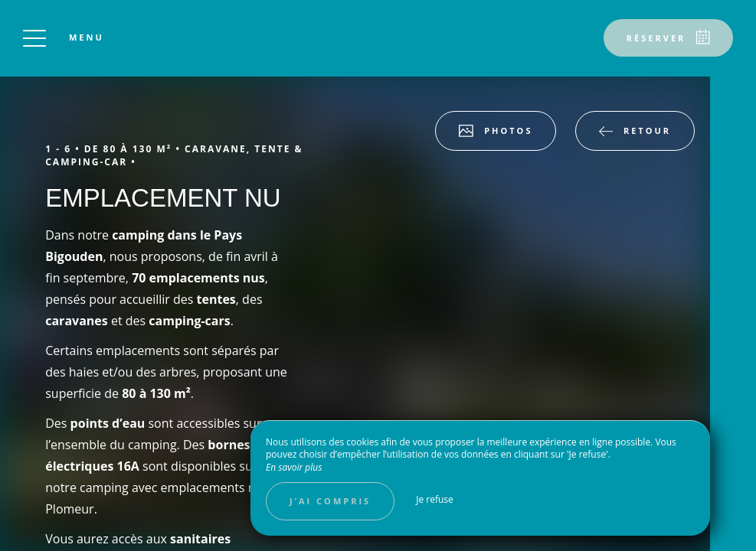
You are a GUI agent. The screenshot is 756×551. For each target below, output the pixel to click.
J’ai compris (330, 501)
